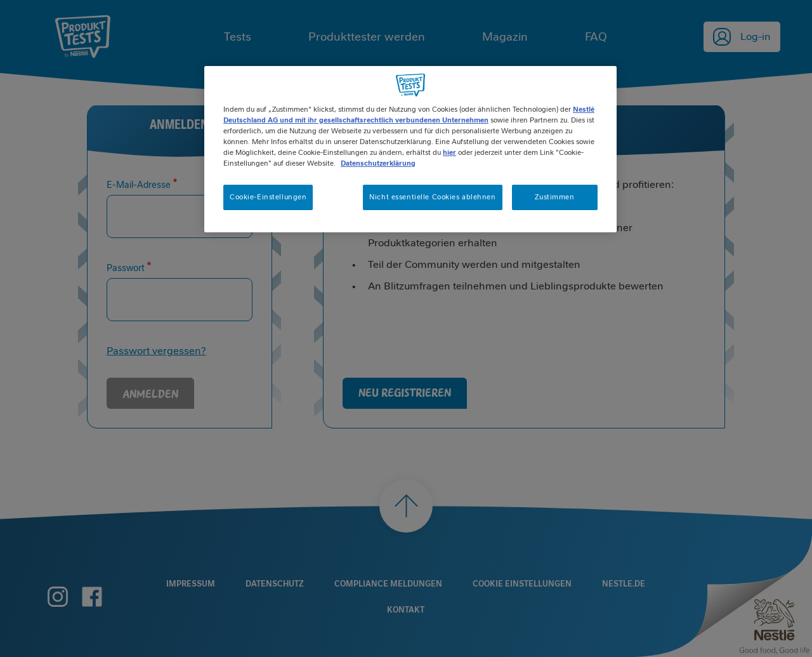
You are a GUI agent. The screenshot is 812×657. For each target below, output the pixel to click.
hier (449, 152)
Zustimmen (554, 197)
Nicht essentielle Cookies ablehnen (432, 197)
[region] (410, 149)
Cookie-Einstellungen (268, 197)
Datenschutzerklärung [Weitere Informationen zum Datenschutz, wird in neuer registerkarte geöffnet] (378, 163)
